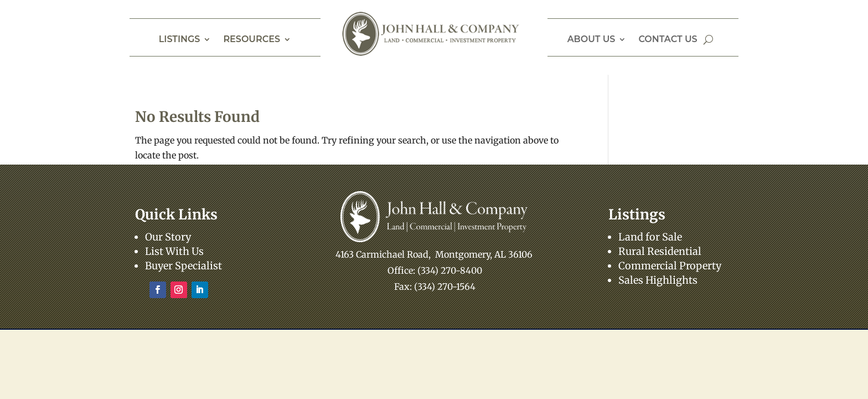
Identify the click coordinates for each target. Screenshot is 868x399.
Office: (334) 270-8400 (435, 270)
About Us (591, 40)
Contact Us (668, 40)
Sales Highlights (658, 280)
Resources (252, 40)
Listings (180, 40)
